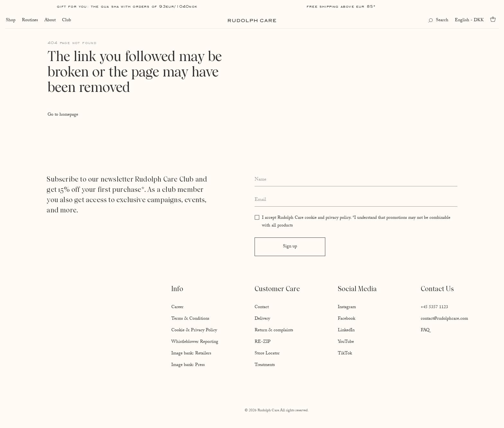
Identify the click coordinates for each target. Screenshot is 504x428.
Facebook (346, 319)
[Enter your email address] (356, 200)
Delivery (262, 319)
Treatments (265, 365)
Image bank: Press (188, 365)
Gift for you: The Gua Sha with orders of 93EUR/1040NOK (127, 6)
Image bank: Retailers (191, 354)
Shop (10, 21)
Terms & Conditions (190, 319)
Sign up (290, 247)
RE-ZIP (263, 342)
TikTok (345, 354)
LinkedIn (346, 331)
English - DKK (470, 21)
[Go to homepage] (252, 21)
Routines (29, 21)
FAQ (425, 331)
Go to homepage (63, 115)
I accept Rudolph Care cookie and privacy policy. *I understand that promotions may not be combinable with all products (356, 222)
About (49, 21)
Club (66, 21)
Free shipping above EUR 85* (341, 6)
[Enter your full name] (356, 180)
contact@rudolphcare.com (444, 319)
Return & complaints (274, 331)
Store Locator (267, 354)
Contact (262, 308)
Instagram (347, 308)
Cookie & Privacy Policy (194, 331)
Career (177, 308)
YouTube (346, 342)
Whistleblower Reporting (195, 342)
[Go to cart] (495, 19)
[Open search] (439, 21)
